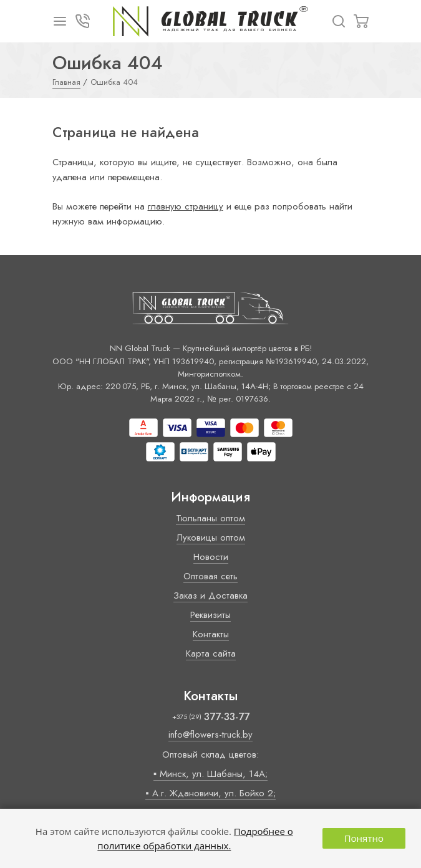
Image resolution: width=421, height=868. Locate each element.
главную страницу (186, 206)
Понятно (364, 838)
